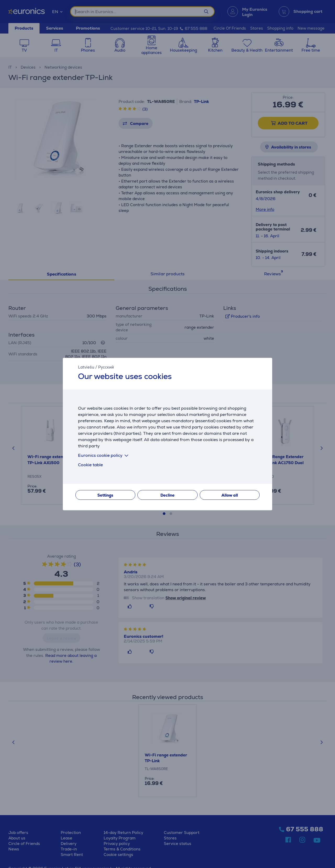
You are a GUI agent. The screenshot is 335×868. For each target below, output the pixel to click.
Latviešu (86, 367)
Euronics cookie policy (104, 455)
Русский (106, 367)
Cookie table (90, 465)
